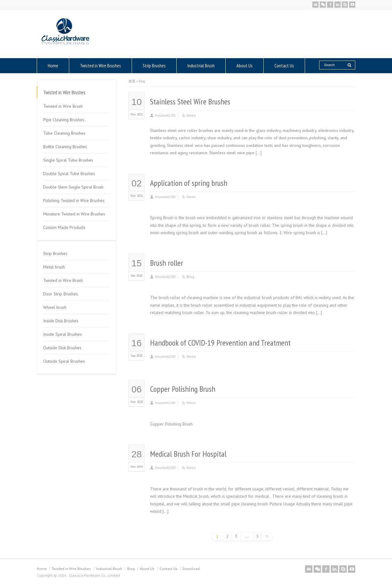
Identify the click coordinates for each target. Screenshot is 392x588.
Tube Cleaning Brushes (64, 133)
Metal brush (54, 267)
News (191, 115)
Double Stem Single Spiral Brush (73, 187)
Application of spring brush (189, 183)
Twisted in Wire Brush (63, 106)
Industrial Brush (201, 66)
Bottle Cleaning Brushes (65, 147)
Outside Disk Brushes (62, 348)
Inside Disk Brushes (61, 321)
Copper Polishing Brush (183, 389)
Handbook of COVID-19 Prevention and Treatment (220, 343)
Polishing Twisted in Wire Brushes (74, 200)
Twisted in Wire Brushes (100, 66)
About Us (245, 66)
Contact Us (284, 66)
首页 (132, 81)
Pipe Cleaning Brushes (64, 120)
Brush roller (167, 263)
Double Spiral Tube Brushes (69, 174)
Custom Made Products (64, 227)
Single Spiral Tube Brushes (68, 160)
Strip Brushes (154, 66)
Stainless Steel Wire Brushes (190, 101)
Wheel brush (55, 307)
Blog (190, 277)
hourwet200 (165, 115)
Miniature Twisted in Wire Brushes (74, 214)
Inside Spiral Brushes (62, 334)
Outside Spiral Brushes (64, 361)
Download (191, 569)
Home (53, 66)
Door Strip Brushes (60, 294)
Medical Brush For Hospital (188, 454)
